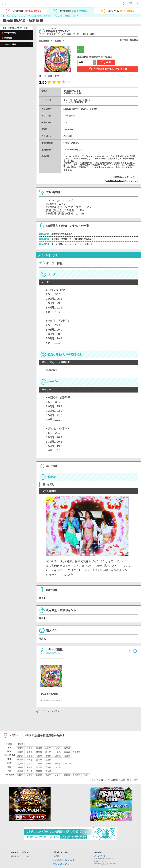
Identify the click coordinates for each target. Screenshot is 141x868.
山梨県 (58, 756)
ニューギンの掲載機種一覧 (75, 102)
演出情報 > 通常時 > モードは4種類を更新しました (74, 239)
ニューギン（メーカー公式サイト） (79, 100)
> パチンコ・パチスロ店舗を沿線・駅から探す (115, 780)
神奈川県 (76, 752)
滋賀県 (20, 764)
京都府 (30, 764)
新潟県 (20, 756)
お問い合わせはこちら (61, 864)
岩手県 (30, 748)
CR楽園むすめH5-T (71, 16)
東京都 (67, 752)
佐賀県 (30, 775)
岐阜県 (20, 760)
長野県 (67, 756)
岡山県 (39, 767)
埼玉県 (48, 752)
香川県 (30, 771)
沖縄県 (86, 775)
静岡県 (30, 760)
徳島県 (20, 771)
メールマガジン (100, 856)
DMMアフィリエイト (102, 861)
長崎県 (39, 775)
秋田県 (48, 748)
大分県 (58, 775)
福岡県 (20, 775)
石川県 (39, 756)
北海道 (20, 744)
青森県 (20, 748)
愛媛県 (39, 771)
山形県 (58, 748)
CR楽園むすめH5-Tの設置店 (100, 57)
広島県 (48, 767)
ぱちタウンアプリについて (21, 856)
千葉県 (58, 752)
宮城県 (39, 748)
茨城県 (20, 752)
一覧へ (130, 651)
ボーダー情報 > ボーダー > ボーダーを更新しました (74, 244)
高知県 (48, 771)
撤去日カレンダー (123, 177)
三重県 (48, 760)
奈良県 (58, 764)
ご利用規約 (57, 856)
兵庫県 (48, 764)
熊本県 (48, 775)
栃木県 (30, 752)
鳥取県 (20, 767)
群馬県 (39, 752)
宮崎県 (67, 775)
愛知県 (39, 760)
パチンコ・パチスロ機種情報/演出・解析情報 (35, 16)
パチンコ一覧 (57, 16)
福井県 (48, 756)
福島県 (67, 748)
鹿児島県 (76, 775)
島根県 (30, 767)
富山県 (30, 756)
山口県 (58, 767)
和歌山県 (67, 764)
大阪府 (39, 764)
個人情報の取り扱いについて (63, 860)
